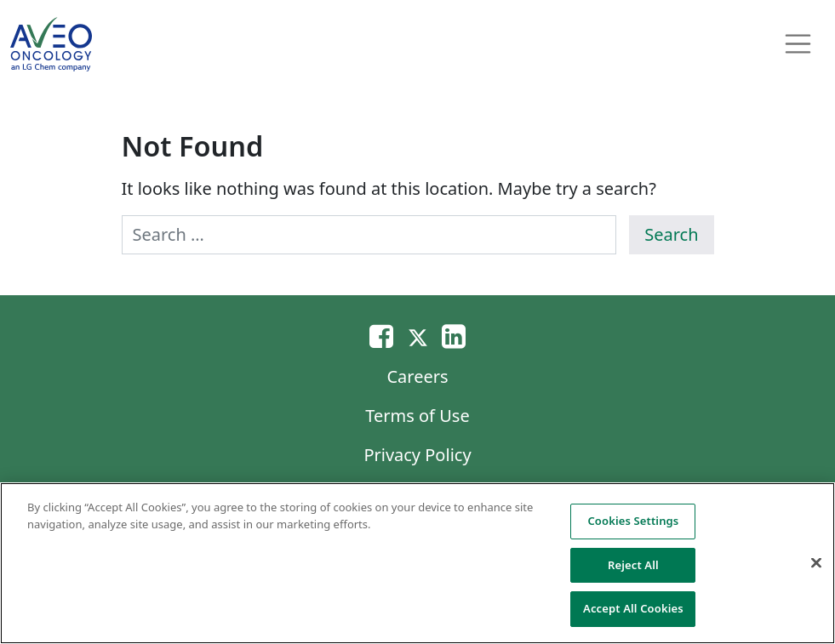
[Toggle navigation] (798, 44)
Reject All (633, 565)
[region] (417, 563)
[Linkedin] (454, 336)
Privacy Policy (417, 455)
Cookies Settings (633, 521)
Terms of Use (417, 416)
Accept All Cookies (633, 608)
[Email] (381, 336)
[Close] (816, 563)
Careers (417, 376)
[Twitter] (418, 336)
